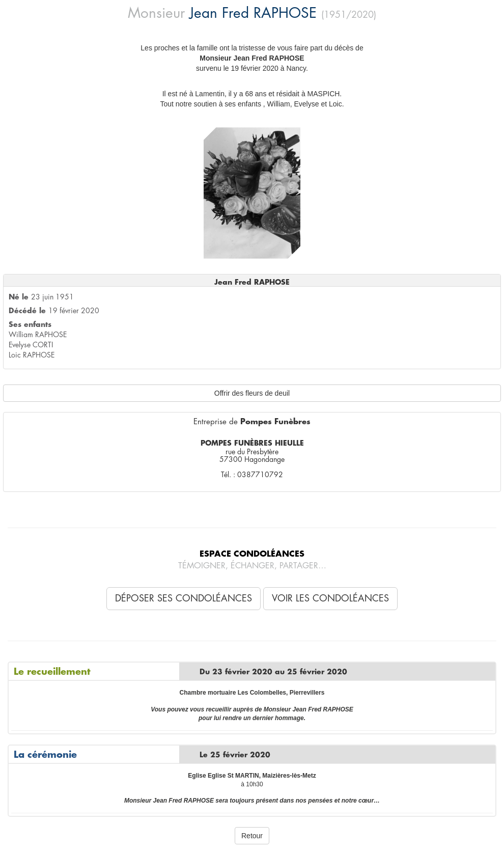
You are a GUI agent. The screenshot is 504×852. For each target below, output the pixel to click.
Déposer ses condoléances (184, 598)
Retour (252, 836)
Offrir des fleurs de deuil (252, 393)
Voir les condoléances (330, 598)
